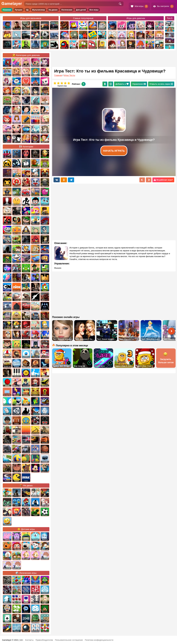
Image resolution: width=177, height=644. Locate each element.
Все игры (94, 10)
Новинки (7, 10)
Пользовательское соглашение (69, 640)
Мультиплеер (39, 10)
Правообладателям (44, 640)
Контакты (29, 640)
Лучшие (19, 10)
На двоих (53, 10)
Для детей (81, 10)
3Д (27, 10)
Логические (67, 10)
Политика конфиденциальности (99, 640)
